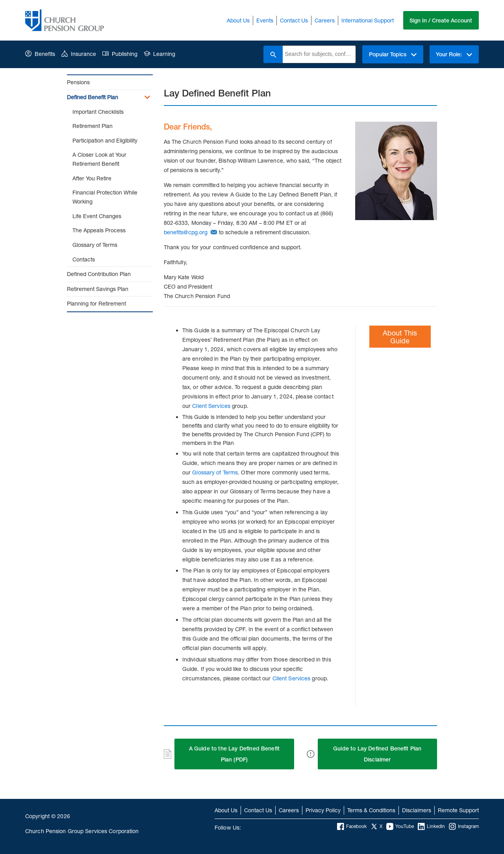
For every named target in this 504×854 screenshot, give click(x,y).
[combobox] (319, 54)
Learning (159, 54)
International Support (367, 20)
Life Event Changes (97, 216)
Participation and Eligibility (105, 140)
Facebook (352, 826)
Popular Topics (392, 54)
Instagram (464, 826)
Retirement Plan (93, 126)
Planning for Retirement (96, 303)
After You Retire (92, 178)
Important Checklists (98, 112)
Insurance (79, 54)
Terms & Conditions (371, 810)
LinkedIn (431, 826)
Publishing (120, 54)
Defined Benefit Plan (93, 97)
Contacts (84, 259)
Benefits (40, 54)
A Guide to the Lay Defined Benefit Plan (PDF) (234, 754)
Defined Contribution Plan (99, 274)
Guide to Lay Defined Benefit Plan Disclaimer (377, 754)
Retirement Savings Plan (98, 289)
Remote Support (458, 810)
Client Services (211, 406)
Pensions (78, 82)
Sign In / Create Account (441, 20)
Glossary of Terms (95, 245)
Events (264, 20)
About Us (238, 20)
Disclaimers (417, 810)
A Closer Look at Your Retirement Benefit (99, 159)
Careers (324, 20)
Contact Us (294, 20)
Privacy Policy (323, 810)
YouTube (400, 826)
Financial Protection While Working (105, 197)
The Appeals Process (99, 230)
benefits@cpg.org (186, 232)
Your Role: (454, 54)
